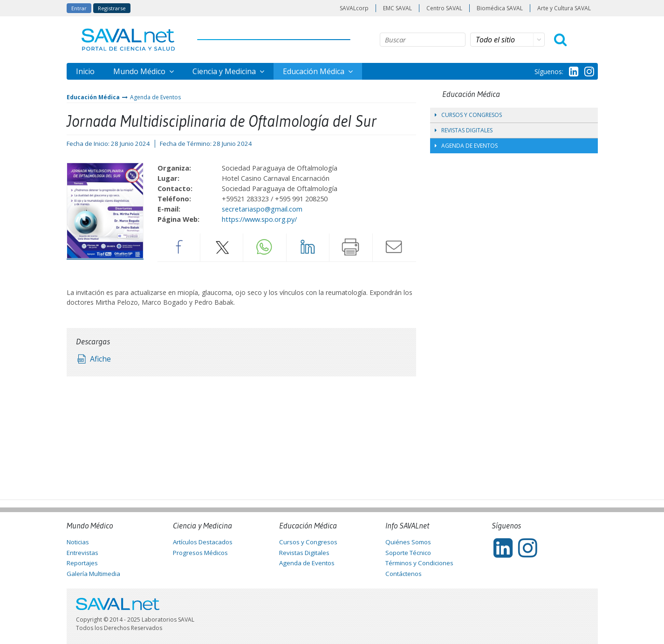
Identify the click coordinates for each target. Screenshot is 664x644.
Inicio (85, 71)
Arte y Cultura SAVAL (564, 8)
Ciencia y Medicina (225, 71)
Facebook (178, 247)
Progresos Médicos (200, 553)
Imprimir (351, 247)
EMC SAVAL (397, 8)
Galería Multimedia (93, 574)
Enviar (394, 247)
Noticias (78, 542)
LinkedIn (308, 247)
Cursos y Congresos (468, 115)
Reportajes (82, 563)
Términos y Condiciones (419, 563)
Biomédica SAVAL (500, 8)
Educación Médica (315, 71)
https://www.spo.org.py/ (259, 219)
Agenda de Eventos (155, 97)
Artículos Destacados (203, 542)
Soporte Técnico (408, 553)
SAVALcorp (354, 8)
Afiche (100, 359)
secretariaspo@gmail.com (262, 209)
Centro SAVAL (444, 8)
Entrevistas (82, 553)
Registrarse (112, 8)
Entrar (79, 8)
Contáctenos (404, 574)
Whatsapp (265, 247)
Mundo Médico (140, 71)
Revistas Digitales (464, 130)
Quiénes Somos (408, 542)
